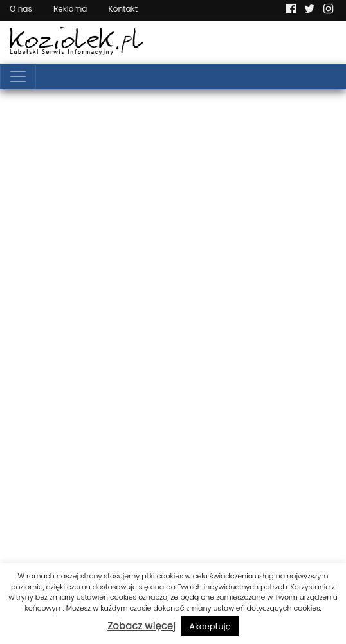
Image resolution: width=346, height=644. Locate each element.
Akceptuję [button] (210, 626)
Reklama (70, 9)
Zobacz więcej (141, 626)
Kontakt (123, 9)
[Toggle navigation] (18, 76)
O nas (21, 9)
